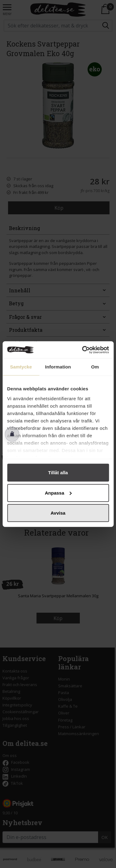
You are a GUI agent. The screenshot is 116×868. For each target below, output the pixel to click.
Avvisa (58, 513)
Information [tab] (58, 367)
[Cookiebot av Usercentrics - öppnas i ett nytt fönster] (83, 350)
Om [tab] (95, 367)
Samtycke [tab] (21, 367)
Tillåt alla (58, 473)
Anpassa (58, 493)
